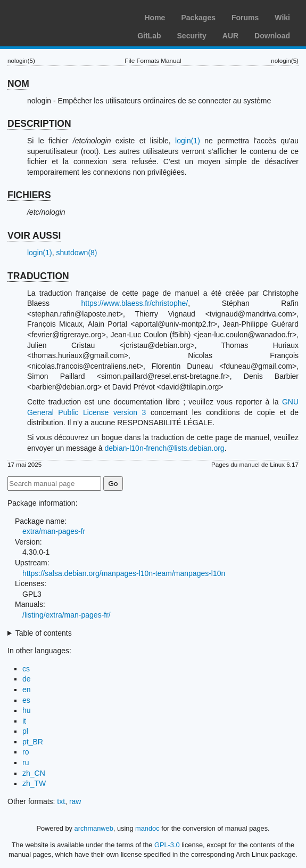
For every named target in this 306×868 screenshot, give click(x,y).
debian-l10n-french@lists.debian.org (165, 448)
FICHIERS (29, 195)
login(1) (188, 141)
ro (26, 752)
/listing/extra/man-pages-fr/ (67, 615)
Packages (198, 18)
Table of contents (44, 633)
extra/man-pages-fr (54, 531)
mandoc (147, 828)
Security (192, 36)
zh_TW (34, 783)
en (27, 689)
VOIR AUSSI (34, 236)
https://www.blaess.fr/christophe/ (135, 303)
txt (61, 801)
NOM (18, 84)
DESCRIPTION (39, 124)
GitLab (149, 36)
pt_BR (33, 742)
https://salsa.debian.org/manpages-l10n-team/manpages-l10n (124, 573)
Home (155, 18)
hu (27, 710)
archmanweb (94, 828)
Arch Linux (59, 16)
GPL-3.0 (167, 845)
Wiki (282, 18)
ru (26, 762)
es (26, 700)
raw (75, 801)
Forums (245, 18)
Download (272, 36)
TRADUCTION (38, 276)
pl (25, 731)
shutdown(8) (76, 253)
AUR (230, 36)
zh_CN (34, 773)
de (27, 679)
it (24, 721)
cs (26, 669)
